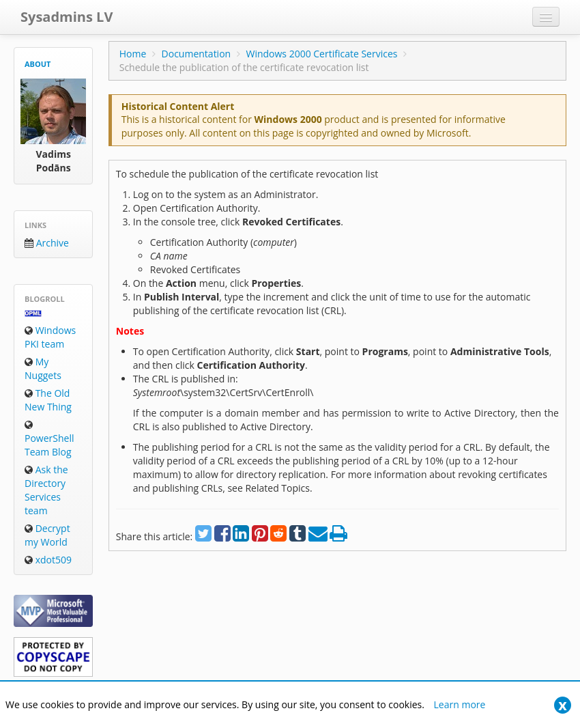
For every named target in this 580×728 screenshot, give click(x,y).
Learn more (460, 704)
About (38, 64)
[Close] (563, 705)
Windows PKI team (50, 337)
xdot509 (48, 560)
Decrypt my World (47, 535)
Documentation (197, 54)
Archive (47, 243)
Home (133, 54)
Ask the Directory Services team (46, 490)
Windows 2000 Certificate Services (321, 54)
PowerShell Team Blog (49, 439)
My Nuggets (43, 368)
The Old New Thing (48, 400)
